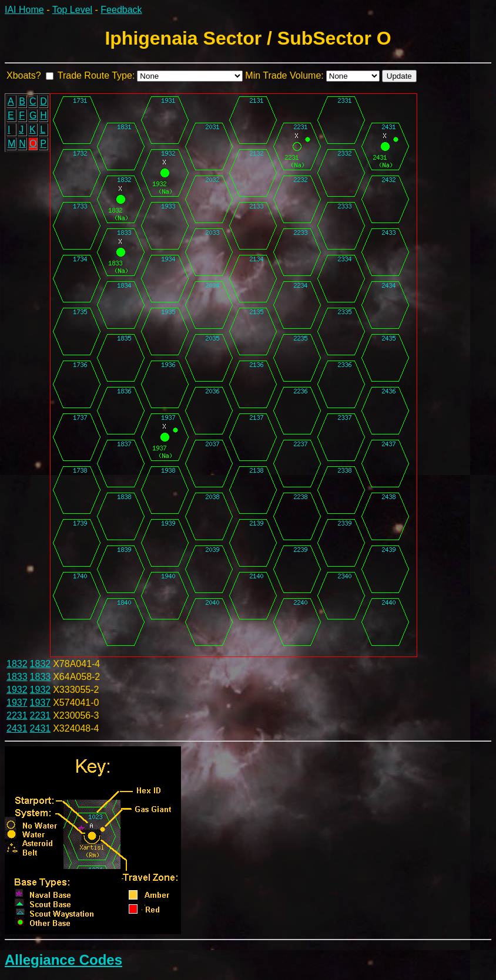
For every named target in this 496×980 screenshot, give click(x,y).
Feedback (121, 10)
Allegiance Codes (63, 960)
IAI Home (24, 10)
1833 (17, 677)
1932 (17, 690)
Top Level (73, 10)
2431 (17, 728)
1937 (17, 703)
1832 (17, 664)
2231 (17, 715)
